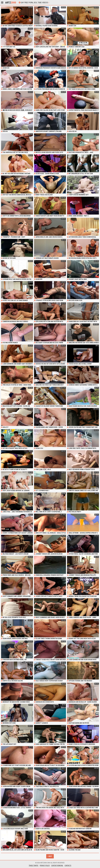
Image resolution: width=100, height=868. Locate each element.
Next (50, 856)
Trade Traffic (34, 866)
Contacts (68, 866)
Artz (11, 3)
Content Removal (57, 866)
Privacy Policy (45, 866)
